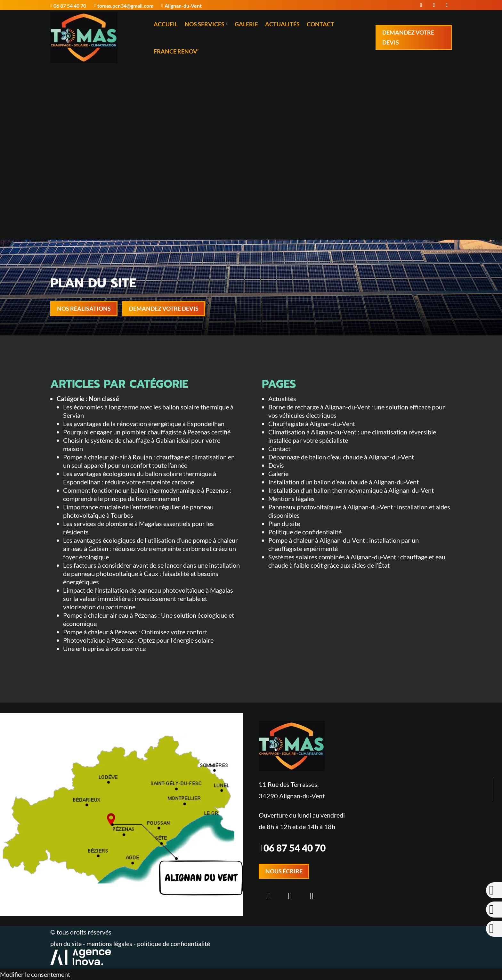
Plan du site (284, 523)
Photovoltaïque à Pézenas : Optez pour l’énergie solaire (138, 640)
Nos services (206, 24)
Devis (276, 465)
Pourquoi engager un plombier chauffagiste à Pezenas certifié (147, 432)
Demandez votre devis (408, 37)
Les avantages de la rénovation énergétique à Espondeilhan (144, 424)
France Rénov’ (176, 51)
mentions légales (110, 943)
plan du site (66, 943)
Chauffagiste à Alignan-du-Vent (312, 424)
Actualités (282, 24)
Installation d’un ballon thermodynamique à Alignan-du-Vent (351, 490)
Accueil (166, 24)
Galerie (246, 24)
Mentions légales (291, 498)
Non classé (104, 399)
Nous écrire (284, 871)
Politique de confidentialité (305, 532)
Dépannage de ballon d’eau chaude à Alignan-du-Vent (341, 457)
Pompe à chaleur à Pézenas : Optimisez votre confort (135, 632)
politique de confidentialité (174, 943)
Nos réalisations (84, 309)
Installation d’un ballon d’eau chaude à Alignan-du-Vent (344, 482)
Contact (320, 24)
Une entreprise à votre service (104, 648)
